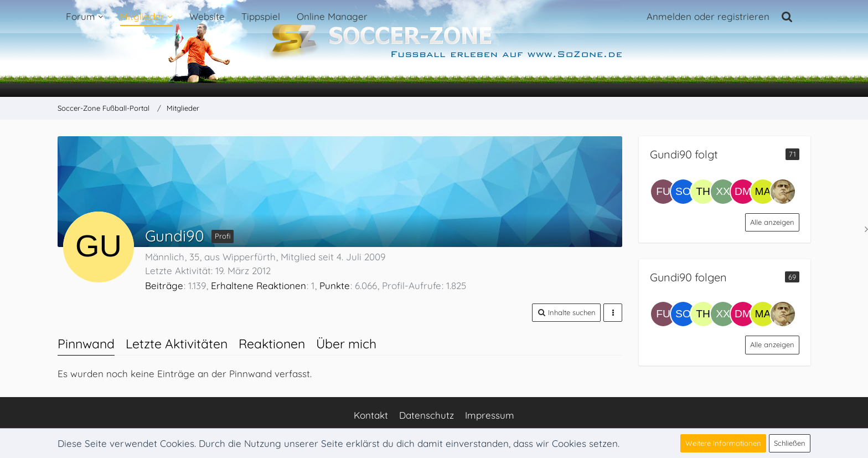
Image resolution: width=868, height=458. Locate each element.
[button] (566, 313)
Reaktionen (272, 344)
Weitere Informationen (723, 443)
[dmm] (743, 192)
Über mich (346, 344)
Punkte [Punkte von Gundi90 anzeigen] (335, 285)
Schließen (790, 443)
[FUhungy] (663, 192)
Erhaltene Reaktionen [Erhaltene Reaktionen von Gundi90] (259, 285)
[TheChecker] (703, 192)
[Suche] (787, 17)
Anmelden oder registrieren (708, 16)
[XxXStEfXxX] (723, 192)
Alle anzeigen (772, 222)
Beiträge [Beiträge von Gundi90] (164, 285)
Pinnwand (86, 344)
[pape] (783, 192)
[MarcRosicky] (763, 192)
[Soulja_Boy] (683, 192)
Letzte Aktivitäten (177, 344)
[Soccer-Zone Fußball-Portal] (434, 49)
